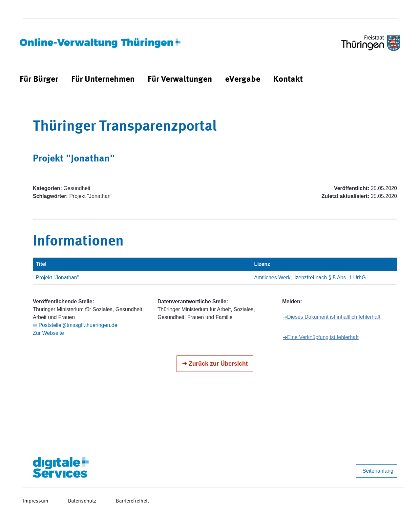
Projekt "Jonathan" (57, 278)
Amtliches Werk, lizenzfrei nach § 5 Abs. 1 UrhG (310, 278)
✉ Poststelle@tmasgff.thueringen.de (75, 325)
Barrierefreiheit (132, 501)
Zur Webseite (48, 333)
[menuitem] (39, 80)
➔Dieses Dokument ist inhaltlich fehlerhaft (332, 317)
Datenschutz (82, 501)
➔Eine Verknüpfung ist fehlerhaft (321, 337)
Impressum (36, 501)
